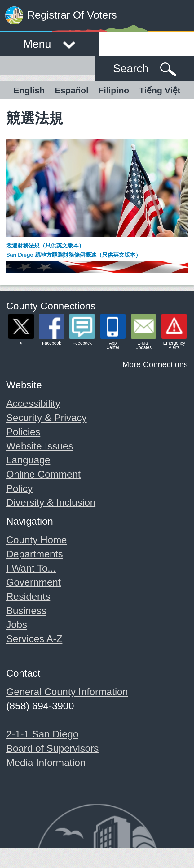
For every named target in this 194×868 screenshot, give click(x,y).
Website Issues (40, 446)
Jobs (17, 625)
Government (33, 582)
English (29, 90)
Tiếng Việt (160, 90)
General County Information (67, 692)
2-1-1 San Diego (42, 734)
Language (28, 460)
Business (26, 611)
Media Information (46, 763)
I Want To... (31, 568)
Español (72, 90)
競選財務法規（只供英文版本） (45, 246)
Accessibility (33, 403)
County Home (37, 540)
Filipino (114, 90)
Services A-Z (34, 639)
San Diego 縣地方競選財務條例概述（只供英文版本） (74, 255)
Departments (35, 554)
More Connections (155, 364)
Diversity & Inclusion (51, 502)
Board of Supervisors (53, 748)
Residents (28, 596)
